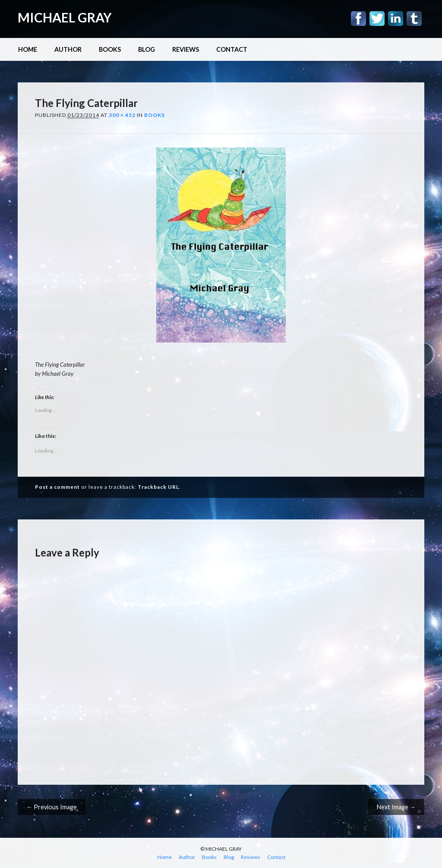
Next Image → (396, 807)
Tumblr (414, 19)
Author (68, 49)
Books (110, 49)
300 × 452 (122, 115)
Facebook (358, 19)
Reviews (186, 49)
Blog (147, 49)
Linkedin (396, 19)
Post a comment (57, 487)
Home (28, 49)
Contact (232, 49)
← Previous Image (52, 807)
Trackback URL (158, 487)
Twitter (377, 19)
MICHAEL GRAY (65, 17)
